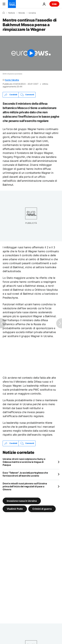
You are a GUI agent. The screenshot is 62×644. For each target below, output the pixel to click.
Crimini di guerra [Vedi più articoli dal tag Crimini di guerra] (42, 509)
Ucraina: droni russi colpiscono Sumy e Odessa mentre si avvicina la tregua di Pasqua (24, 462)
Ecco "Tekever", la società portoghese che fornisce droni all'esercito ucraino (25, 474)
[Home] (4, 13)
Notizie (12, 13)
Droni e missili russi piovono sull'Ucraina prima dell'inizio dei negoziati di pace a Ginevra (25, 486)
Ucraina (32, 13)
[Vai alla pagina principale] (12, 4)
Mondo (22, 13)
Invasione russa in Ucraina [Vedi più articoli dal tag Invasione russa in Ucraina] (22, 501)
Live (54, 4)
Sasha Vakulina (12, 80)
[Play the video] (31, 53)
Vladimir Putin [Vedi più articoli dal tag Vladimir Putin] (15, 509)
